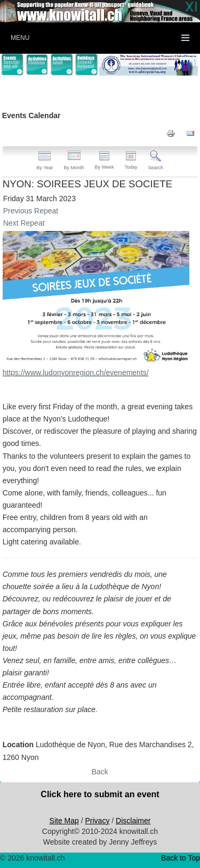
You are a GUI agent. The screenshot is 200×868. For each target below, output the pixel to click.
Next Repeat (24, 223)
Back (100, 772)
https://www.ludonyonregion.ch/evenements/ (76, 373)
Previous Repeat (31, 211)
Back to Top (181, 858)
